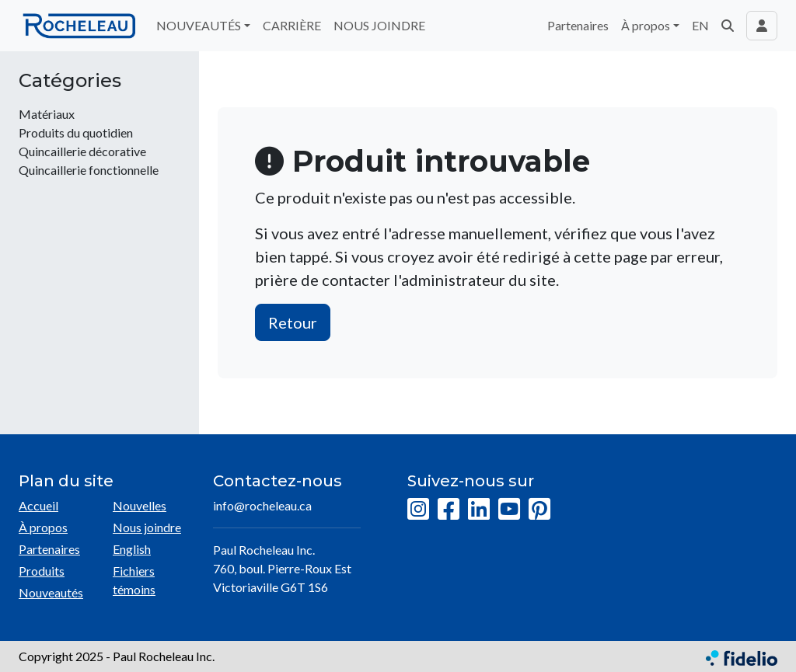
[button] (728, 26)
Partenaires (578, 25)
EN (700, 25)
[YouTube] (509, 510)
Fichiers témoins (134, 580)
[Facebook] (449, 510)
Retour (293, 322)
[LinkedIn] (479, 510)
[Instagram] (418, 510)
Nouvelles (140, 505)
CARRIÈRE (292, 25)
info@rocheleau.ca (262, 505)
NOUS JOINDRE (379, 25)
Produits (42, 571)
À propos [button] (646, 25)
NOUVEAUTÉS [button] (199, 25)
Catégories (70, 81)
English (132, 549)
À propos (43, 527)
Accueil (38, 505)
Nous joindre (147, 527)
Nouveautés (51, 592)
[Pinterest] (539, 510)
